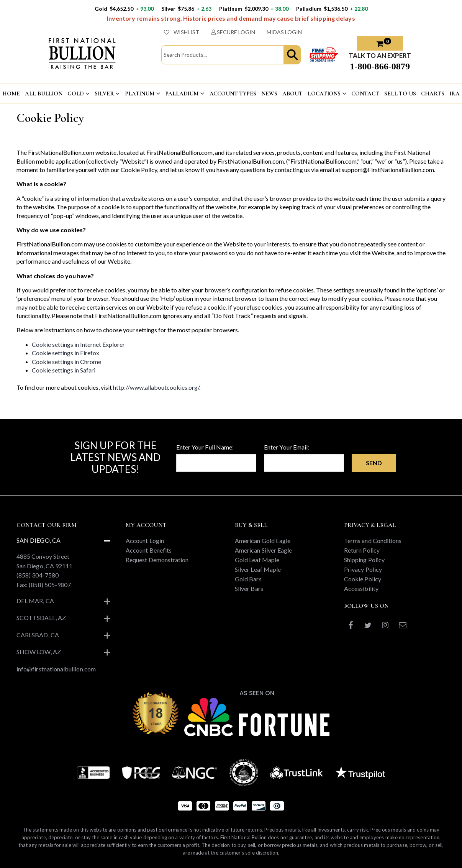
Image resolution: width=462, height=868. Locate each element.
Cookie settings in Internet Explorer (78, 344)
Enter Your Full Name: (205, 447)
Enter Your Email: (287, 447)
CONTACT (365, 94)
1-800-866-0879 (380, 66)
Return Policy (362, 550)
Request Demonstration (157, 560)
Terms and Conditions (373, 541)
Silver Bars (249, 588)
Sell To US (400, 94)
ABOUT (292, 94)
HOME (11, 94)
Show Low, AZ (39, 652)
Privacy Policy (363, 569)
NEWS (269, 94)
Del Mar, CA (35, 601)
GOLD (75, 94)
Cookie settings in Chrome (66, 362)
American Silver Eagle (263, 550)
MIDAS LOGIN (284, 32)
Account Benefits (149, 550)
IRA (455, 94)
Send (374, 463)
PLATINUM (140, 94)
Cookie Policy (363, 579)
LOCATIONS (324, 94)
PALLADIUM (182, 94)
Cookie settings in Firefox (66, 353)
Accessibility (361, 588)
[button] (292, 55)
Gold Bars (248, 579)
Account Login (145, 541)
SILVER (104, 94)
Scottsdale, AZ (41, 618)
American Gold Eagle (263, 541)
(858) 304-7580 (38, 575)
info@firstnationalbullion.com (56, 669)
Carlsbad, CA (38, 635)
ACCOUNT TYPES (233, 94)
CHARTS (433, 94)
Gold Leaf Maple (257, 560)
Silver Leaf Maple (258, 569)
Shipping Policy (364, 560)
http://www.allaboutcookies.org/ (156, 387)
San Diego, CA (38, 540)
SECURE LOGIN (233, 32)
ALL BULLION (43, 94)
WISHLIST (182, 32)
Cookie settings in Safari (64, 370)
